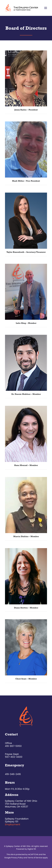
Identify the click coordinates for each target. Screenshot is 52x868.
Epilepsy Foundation (17, 819)
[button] (46, 8)
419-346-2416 (13, 774)
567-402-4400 (14, 757)
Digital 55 (32, 849)
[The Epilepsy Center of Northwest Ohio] (22, 8)
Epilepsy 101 (12, 821)
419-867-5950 (13, 746)
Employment (13, 824)
